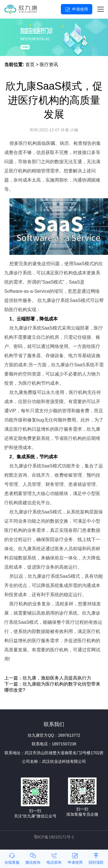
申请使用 (80, 9)
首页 (30, 65)
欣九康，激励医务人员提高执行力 (57, 678)
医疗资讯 (49, 65)
